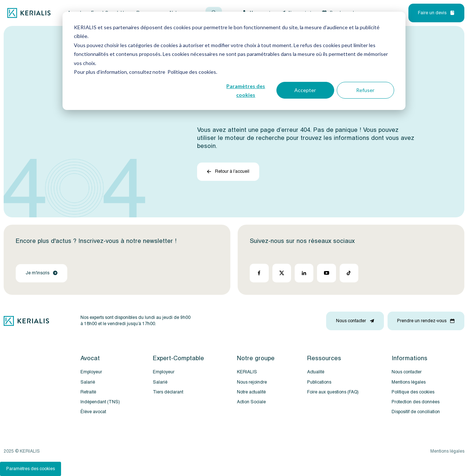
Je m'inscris (41, 273)
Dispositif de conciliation (416, 412)
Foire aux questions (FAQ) (333, 392)
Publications (319, 382)
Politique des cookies (413, 392)
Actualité (316, 372)
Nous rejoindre (252, 382)
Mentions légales (409, 382)
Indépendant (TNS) (100, 402)
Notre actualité (251, 392)
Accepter (305, 90)
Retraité (88, 392)
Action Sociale (251, 402)
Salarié (88, 382)
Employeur (91, 372)
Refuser (365, 90)
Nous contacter (407, 372)
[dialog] (234, 61)
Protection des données (416, 402)
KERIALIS (247, 372)
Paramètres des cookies (246, 91)
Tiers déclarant (168, 392)
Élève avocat (93, 412)
